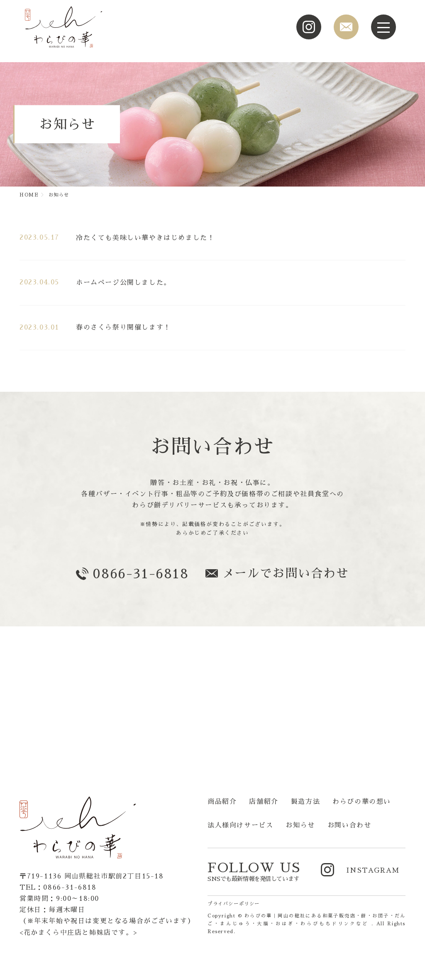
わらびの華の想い (362, 802)
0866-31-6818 (140, 574)
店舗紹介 (264, 802)
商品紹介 (222, 802)
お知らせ (300, 825)
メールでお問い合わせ (286, 574)
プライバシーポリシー (234, 904)
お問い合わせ (349, 825)
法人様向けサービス (240, 825)
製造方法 (305, 802)
